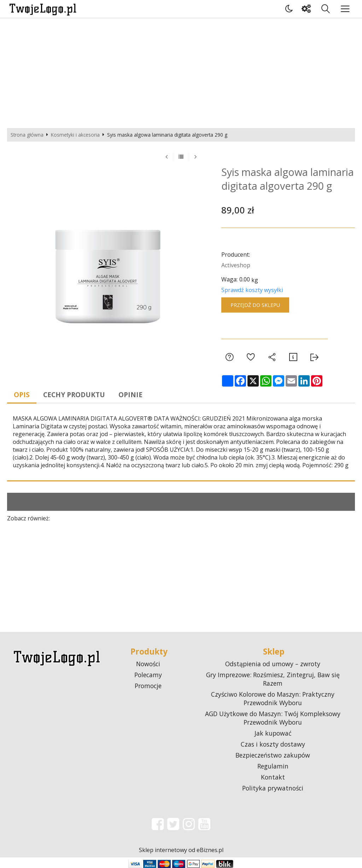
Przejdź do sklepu (255, 305)
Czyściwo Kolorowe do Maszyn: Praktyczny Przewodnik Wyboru (273, 698)
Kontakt (273, 777)
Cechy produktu (74, 395)
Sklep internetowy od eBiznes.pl (181, 850)
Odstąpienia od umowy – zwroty (273, 664)
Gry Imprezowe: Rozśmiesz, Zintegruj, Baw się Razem (273, 679)
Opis (22, 395)
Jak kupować (273, 733)
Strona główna (27, 135)
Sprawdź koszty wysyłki (252, 290)
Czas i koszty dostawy (273, 744)
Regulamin (273, 766)
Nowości (148, 664)
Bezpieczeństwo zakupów (273, 755)
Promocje (148, 686)
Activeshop (236, 265)
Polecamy (148, 675)
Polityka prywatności (273, 788)
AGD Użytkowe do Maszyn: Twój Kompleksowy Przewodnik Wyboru (273, 718)
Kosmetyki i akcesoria (75, 135)
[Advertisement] (181, 72)
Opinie (131, 395)
